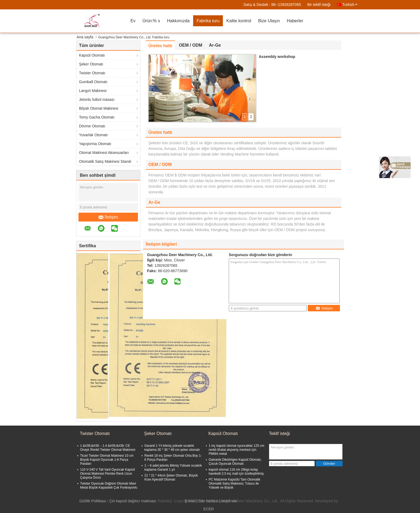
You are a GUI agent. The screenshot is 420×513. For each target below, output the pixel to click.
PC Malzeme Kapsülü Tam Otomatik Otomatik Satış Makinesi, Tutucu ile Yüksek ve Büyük (235, 484)
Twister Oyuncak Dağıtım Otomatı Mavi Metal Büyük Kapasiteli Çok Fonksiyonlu (109, 486)
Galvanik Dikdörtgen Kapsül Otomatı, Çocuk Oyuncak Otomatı (235, 462)
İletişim (108, 217)
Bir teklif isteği (319, 5)
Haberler (295, 21)
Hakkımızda (178, 21)
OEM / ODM (191, 45)
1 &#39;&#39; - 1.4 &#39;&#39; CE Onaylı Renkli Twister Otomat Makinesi (108, 448)
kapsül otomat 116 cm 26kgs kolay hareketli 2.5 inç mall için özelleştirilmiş (236, 472)
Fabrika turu (208, 21)
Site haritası (208, 501)
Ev (133, 21)
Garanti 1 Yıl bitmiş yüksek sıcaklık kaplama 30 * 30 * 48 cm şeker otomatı (172, 448)
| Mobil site (228, 501)
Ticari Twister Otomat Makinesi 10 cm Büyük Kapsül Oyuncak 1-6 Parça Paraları (107, 460)
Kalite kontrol (239, 21)
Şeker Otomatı (91, 64)
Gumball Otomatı (93, 82)
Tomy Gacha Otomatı (97, 117)
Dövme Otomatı (92, 126)
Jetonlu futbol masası (97, 99)
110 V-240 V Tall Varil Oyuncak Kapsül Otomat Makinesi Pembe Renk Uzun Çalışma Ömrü (107, 474)
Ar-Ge (215, 45)
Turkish (350, 5)
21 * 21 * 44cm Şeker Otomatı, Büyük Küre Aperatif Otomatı (171, 477)
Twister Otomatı (92, 73)
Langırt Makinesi (93, 91)
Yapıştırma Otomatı (95, 144)
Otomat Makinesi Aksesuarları (104, 153)
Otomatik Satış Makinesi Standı (105, 161)
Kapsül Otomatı (92, 55)
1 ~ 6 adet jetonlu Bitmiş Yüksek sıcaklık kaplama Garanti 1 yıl (173, 468)
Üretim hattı (160, 46)
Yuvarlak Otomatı (93, 135)
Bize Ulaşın (269, 21)
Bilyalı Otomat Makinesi (99, 108)
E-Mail (190, 501)
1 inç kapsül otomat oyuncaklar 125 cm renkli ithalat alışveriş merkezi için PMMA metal (236, 450)
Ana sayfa (85, 37)
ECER (209, 509)
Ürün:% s (151, 21)
